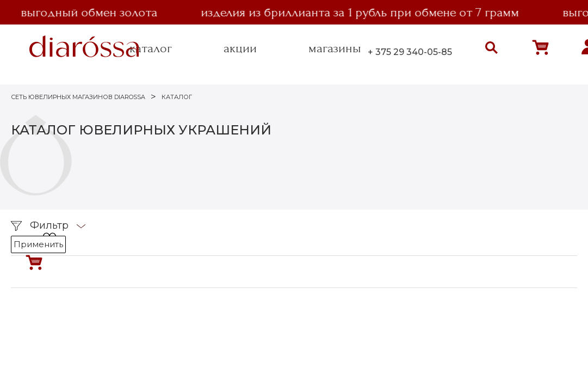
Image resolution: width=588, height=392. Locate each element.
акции (240, 48)
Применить (38, 244)
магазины (335, 48)
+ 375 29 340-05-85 (410, 52)
